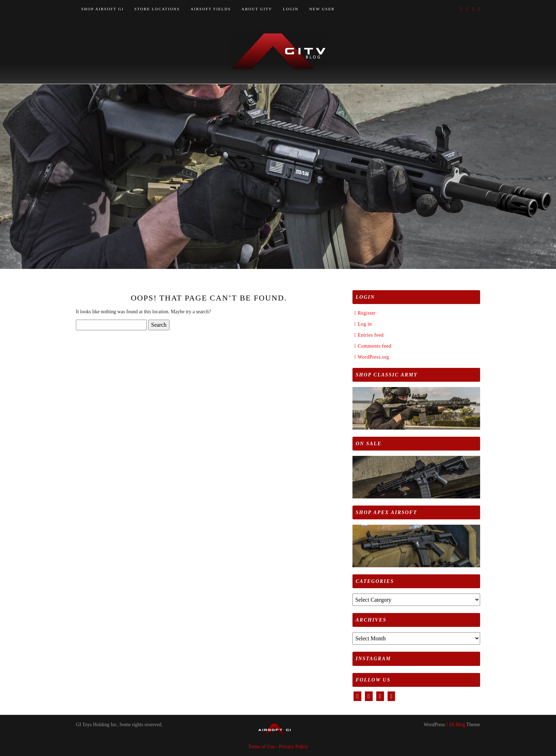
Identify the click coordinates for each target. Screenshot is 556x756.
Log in (365, 324)
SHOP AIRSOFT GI (102, 9)
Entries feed (371, 335)
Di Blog (456, 725)
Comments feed (375, 346)
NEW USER (322, 9)
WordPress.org (374, 357)
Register (367, 313)
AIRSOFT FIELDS (211, 9)
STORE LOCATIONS (157, 9)
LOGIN (291, 9)
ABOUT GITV (257, 9)
